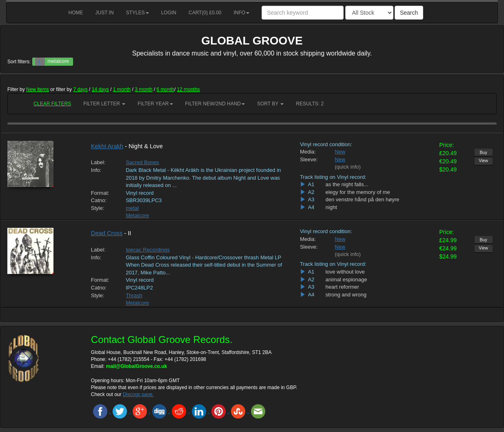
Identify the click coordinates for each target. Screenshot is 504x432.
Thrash (134, 295)
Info (242, 13)
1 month (122, 89)
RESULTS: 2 (310, 104)
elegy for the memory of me (358, 192)
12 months (189, 89)
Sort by (270, 104)
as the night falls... (347, 184)
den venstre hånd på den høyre (363, 199)
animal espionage (346, 279)
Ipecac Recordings (148, 250)
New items (38, 89)
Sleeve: (309, 159)
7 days (80, 89)
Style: (98, 208)
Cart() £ (205, 13)
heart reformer (342, 287)
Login (169, 13)
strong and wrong (346, 295)
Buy (484, 152)
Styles (138, 13)
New (340, 152)
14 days (100, 89)
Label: (98, 162)
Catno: (99, 200)
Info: (96, 170)
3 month (143, 89)
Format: (100, 193)
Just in (105, 13)
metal (132, 208)
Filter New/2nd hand (215, 104)
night (331, 207)
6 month (165, 89)
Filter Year (155, 104)
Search (409, 13)
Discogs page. (138, 394)
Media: (308, 152)
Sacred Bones (142, 162)
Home (76, 13)
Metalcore (137, 215)
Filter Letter (104, 104)
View (483, 160)
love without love (345, 272)
